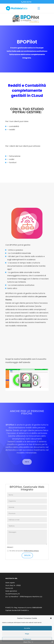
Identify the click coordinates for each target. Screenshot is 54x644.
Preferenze (27, 639)
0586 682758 (27, 2)
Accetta (27, 628)
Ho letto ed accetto (23, 551)
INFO (27, 462)
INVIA (27, 555)
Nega (27, 634)
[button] (51, 618)
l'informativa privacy (31, 551)
